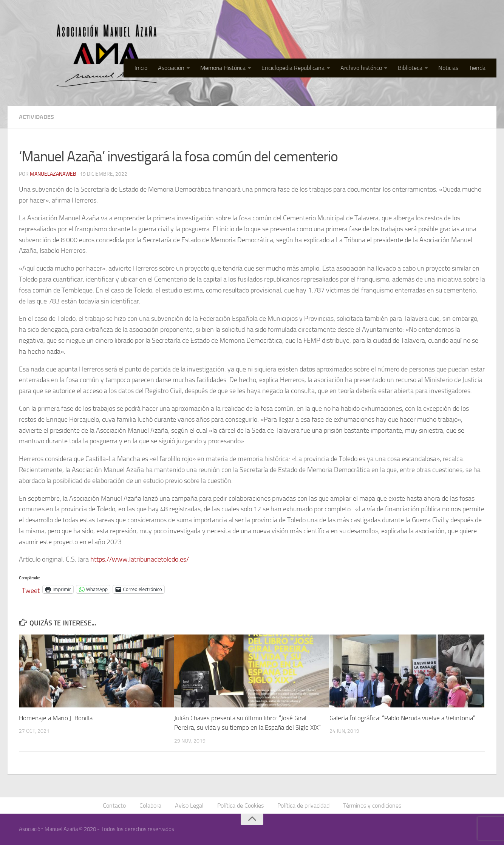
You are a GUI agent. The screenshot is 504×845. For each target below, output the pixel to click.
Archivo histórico (361, 68)
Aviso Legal (189, 806)
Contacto (114, 806)
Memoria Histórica (223, 68)
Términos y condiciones (372, 806)
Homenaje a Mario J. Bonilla (56, 718)
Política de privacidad (303, 806)
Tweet (31, 589)
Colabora (150, 806)
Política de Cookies (240, 806)
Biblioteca (410, 68)
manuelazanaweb (53, 174)
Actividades (36, 117)
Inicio (141, 68)
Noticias (448, 68)
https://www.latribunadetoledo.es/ (140, 559)
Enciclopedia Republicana (293, 68)
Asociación (171, 68)
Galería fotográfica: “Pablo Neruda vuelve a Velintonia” (402, 718)
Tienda (477, 68)
